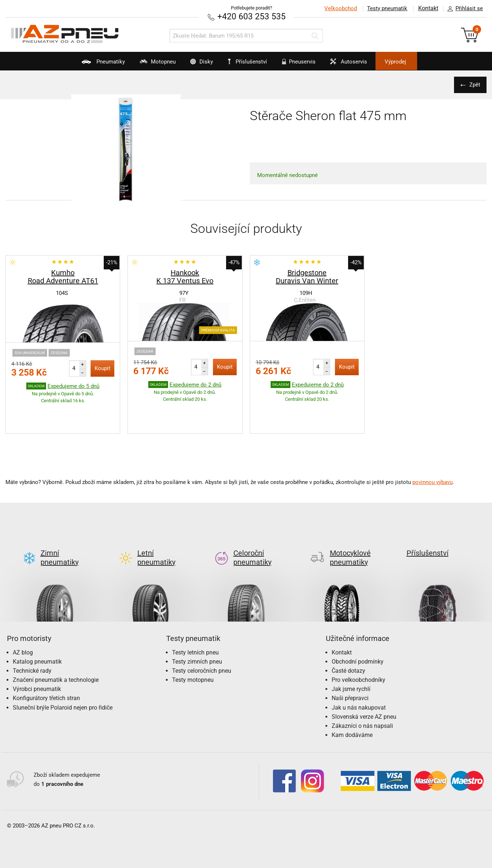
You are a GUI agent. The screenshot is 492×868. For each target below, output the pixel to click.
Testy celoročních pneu (202, 636)
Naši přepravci (350, 664)
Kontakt (428, 8)
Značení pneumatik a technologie (56, 646)
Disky (194, 64)
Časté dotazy (348, 636)
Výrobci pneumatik (37, 655)
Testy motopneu (193, 646)
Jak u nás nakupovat (359, 673)
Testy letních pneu (195, 618)
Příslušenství (250, 62)
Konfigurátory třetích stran (46, 664)
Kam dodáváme (352, 701)
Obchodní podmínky (358, 627)
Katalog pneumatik (37, 627)
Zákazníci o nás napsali (362, 692)
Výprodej (411, 62)
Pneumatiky (86, 64)
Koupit (102, 368)
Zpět (474, 84)
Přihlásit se (463, 9)
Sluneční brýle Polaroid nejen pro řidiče (63, 673)
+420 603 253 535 (252, 16)
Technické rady (32, 636)
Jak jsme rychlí (351, 655)
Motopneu (145, 64)
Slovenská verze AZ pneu (364, 682)
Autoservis (357, 64)
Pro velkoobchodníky (358, 646)
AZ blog (23, 618)
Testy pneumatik (386, 8)
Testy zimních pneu (197, 627)
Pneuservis (302, 64)
